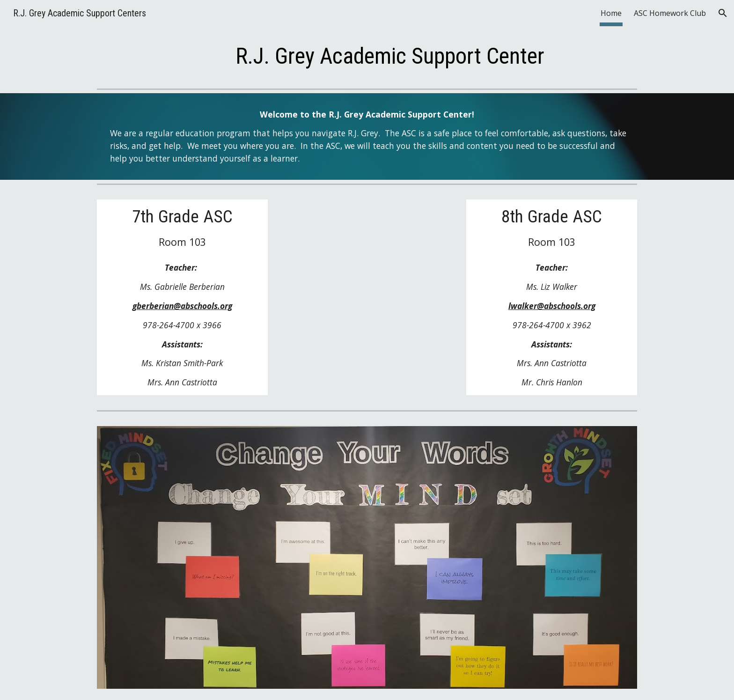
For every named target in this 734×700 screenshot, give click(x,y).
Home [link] (611, 13)
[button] (723, 13)
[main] (390, 56)
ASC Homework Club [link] (670, 13)
